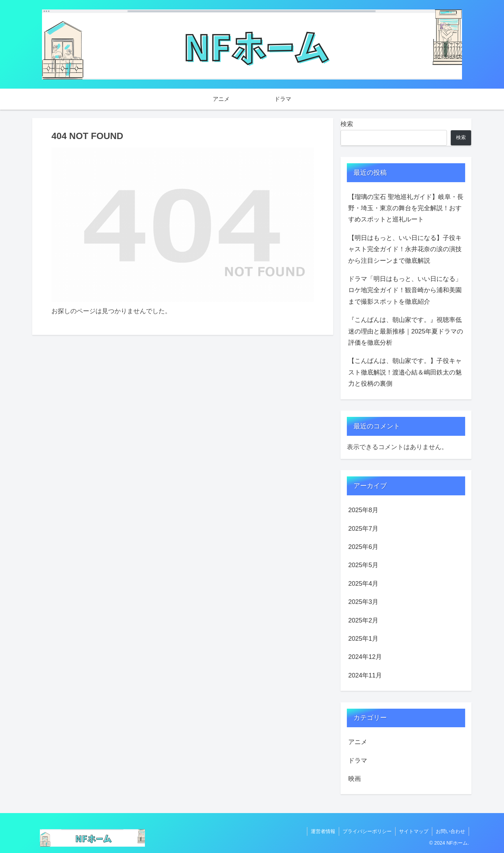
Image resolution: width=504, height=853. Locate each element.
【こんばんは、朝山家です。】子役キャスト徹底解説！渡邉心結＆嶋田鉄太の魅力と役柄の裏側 (405, 372)
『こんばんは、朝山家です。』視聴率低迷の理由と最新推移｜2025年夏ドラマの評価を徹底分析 (406, 331)
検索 (347, 124)
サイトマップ (414, 831)
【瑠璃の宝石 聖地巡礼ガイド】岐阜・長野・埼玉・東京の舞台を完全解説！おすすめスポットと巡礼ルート (406, 208)
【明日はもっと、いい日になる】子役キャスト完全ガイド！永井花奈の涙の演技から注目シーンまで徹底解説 (405, 249)
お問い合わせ (450, 831)
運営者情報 (323, 831)
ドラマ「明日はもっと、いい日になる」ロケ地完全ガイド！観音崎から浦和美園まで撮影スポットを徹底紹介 (405, 290)
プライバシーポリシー (367, 831)
